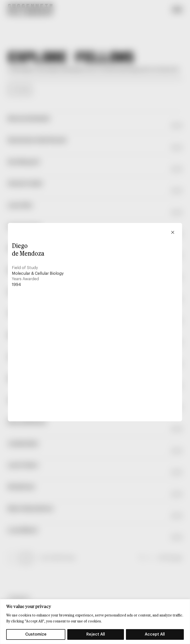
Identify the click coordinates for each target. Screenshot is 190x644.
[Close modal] (173, 232)
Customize (36, 634)
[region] (95, 622)
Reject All (96, 634)
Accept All (155, 634)
